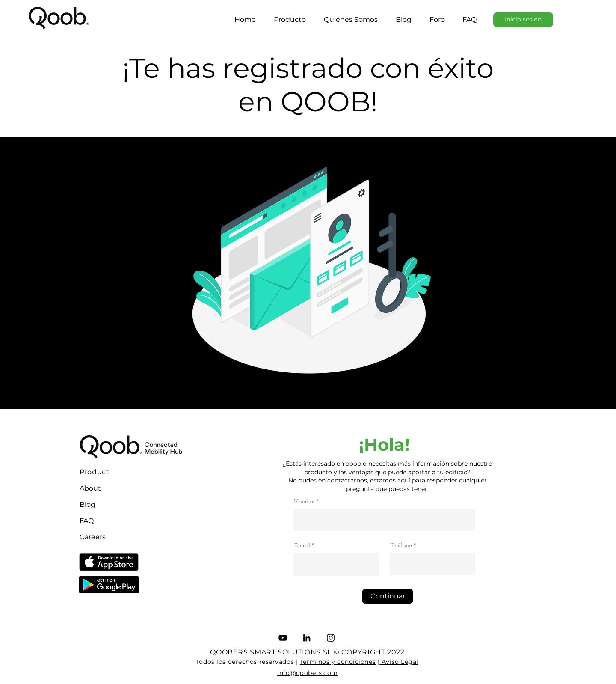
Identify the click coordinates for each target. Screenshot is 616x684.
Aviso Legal (399, 662)
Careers (93, 537)
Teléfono (401, 546)
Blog (87, 504)
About (90, 488)
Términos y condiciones (338, 662)
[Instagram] (331, 638)
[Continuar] (388, 596)
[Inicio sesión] (523, 20)
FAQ (87, 521)
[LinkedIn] (307, 638)
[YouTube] (283, 638)
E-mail (302, 546)
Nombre (304, 501)
